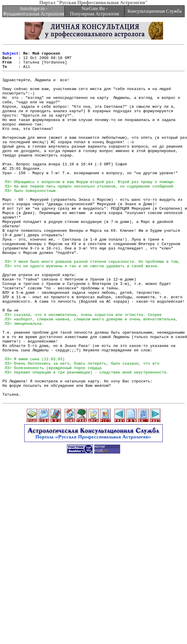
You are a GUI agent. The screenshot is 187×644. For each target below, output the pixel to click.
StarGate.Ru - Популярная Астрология (95, 11)
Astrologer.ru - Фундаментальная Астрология (34, 11)
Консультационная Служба (155, 11)
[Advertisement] (92, 583)
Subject (11, 55)
